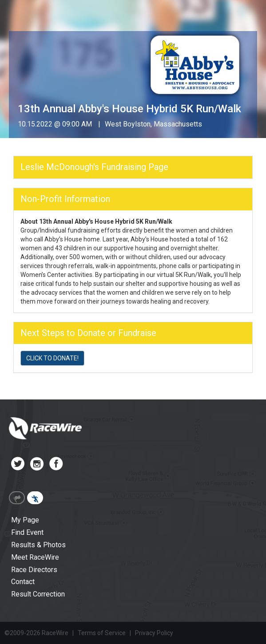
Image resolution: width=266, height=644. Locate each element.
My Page (25, 520)
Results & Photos (38, 545)
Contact (23, 582)
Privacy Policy (154, 633)
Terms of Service (102, 633)
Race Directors (34, 570)
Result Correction (38, 594)
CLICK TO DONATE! (52, 358)
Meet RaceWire (35, 557)
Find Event (27, 532)
